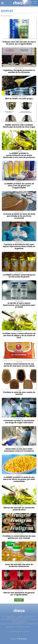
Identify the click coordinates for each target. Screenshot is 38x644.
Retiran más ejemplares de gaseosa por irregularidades (19, 594)
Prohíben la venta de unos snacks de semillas (19, 393)
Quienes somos (11, 627)
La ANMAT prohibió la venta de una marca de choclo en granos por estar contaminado (19, 479)
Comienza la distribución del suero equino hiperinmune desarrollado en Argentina (19, 246)
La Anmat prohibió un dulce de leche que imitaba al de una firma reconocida (19, 216)
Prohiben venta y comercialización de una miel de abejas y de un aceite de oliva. (19, 336)
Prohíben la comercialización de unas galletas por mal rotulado (19, 537)
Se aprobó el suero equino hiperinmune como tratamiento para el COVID (19, 305)
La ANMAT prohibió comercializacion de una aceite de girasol (19, 276)
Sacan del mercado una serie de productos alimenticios (19, 565)
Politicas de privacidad (16, 632)
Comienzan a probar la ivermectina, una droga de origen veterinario (19, 422)
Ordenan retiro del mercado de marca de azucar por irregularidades (19, 43)
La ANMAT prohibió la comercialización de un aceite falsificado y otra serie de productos (19, 155)
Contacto (26, 632)
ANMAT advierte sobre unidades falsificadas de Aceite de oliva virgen (19, 126)
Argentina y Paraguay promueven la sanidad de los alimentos (19, 71)
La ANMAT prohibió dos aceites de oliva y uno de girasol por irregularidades (19, 186)
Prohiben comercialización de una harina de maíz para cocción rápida (19, 365)
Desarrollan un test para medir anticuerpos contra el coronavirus (19, 450)
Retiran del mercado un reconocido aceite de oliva (19, 509)
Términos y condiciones (23, 627)
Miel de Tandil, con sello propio (19, 99)
